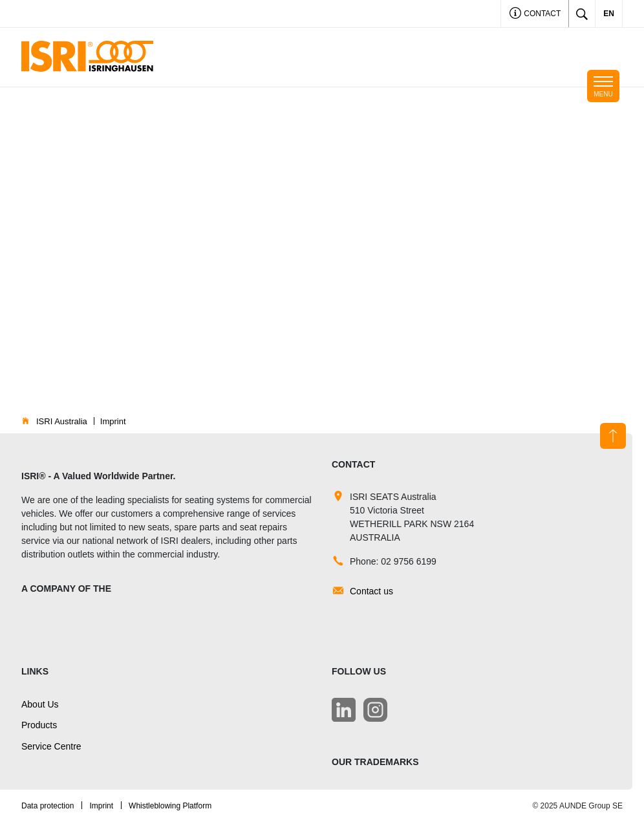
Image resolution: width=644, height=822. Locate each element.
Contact (535, 15)
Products (39, 725)
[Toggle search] (582, 14)
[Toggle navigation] (603, 86)
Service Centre (51, 746)
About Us (40, 704)
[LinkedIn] (344, 710)
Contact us (371, 591)
